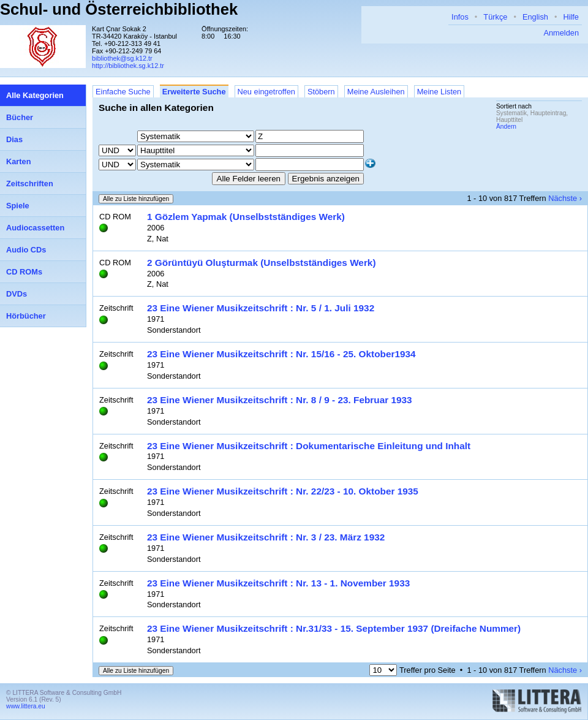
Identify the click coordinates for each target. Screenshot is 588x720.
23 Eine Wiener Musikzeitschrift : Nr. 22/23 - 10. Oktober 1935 (283, 491)
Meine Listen (439, 92)
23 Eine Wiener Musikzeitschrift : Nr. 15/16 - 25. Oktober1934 (281, 354)
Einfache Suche (123, 92)
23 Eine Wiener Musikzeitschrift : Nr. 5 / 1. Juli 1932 (261, 308)
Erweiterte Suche (194, 92)
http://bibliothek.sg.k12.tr (128, 66)
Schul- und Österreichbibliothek (119, 9)
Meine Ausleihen (376, 92)
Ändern (506, 127)
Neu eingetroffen (266, 92)
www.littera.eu (26, 706)
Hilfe (571, 17)
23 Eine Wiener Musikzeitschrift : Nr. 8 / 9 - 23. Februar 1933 (280, 400)
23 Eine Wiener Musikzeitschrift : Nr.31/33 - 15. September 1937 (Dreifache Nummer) (334, 628)
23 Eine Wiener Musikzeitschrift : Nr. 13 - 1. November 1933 (278, 583)
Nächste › (565, 198)
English (535, 17)
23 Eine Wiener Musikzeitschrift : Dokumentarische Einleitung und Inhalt (309, 446)
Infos (460, 17)
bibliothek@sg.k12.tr (122, 58)
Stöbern (321, 92)
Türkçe (495, 17)
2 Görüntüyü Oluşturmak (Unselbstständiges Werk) (262, 263)
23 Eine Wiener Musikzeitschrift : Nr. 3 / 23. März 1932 (266, 537)
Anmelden (561, 33)
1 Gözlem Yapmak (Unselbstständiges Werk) (246, 217)
